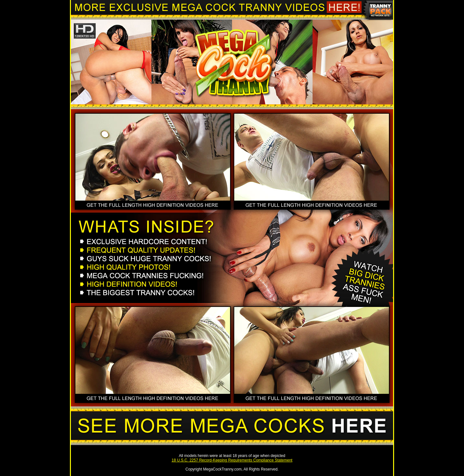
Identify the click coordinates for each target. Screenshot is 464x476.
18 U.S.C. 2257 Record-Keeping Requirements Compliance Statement (232, 460)
